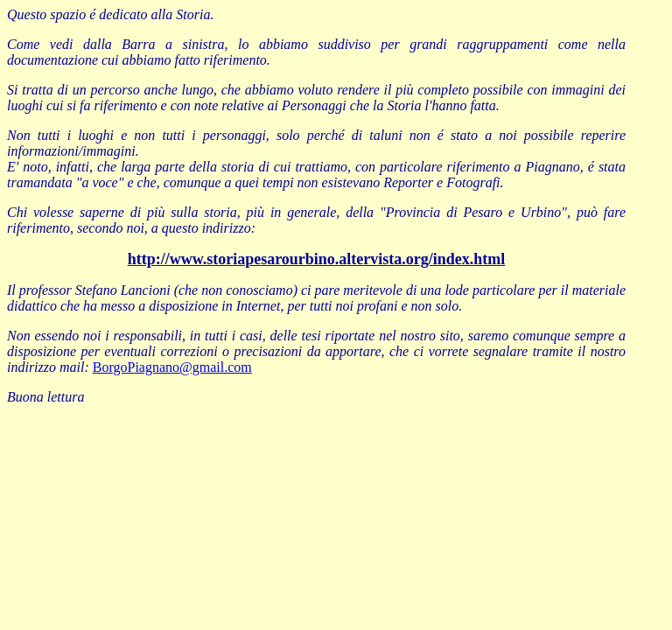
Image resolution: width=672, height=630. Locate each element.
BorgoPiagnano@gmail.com (172, 367)
